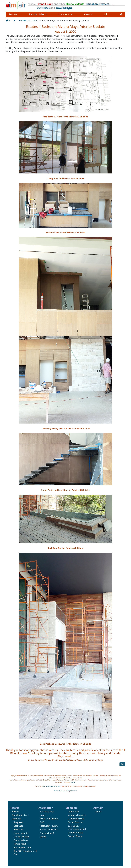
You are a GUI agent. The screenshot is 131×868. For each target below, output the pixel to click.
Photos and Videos (49, 829)
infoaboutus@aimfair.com (52, 786)
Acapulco (18, 822)
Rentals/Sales (38, 14)
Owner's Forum (75, 836)
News (88, 14)
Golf (42, 822)
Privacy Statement (71, 791)
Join (106, 14)
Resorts (13, 14)
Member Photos (75, 833)
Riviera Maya (20, 844)
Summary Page (47, 811)
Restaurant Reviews (49, 826)
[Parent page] (13, 20)
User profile (73, 811)
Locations (65, 14)
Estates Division (75, 822)
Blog (42, 833)
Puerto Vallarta (21, 840)
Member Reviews (76, 819)
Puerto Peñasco (21, 837)
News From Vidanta (49, 819)
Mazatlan (18, 829)
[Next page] (15, 20)
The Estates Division (28, 20)
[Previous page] (10, 20)
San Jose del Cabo (22, 847)
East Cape (18, 826)
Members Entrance (77, 815)
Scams (43, 837)
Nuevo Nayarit (21, 833)
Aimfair (73, 782)
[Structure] (8, 20)
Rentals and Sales (20, 815)
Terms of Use (58, 791)
